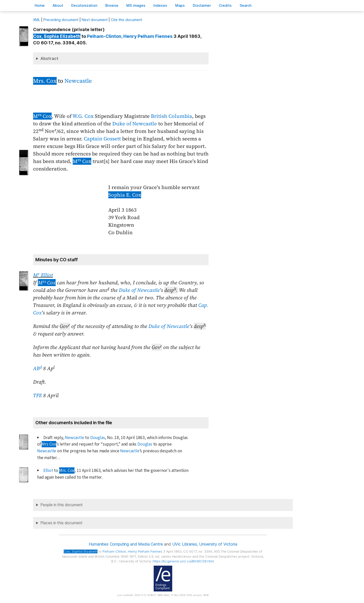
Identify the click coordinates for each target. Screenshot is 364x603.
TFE (37, 395)
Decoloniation (84, 5)
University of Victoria (218, 544)
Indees (160, 5)
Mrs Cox (49, 444)
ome (40, 5)
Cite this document (126, 20)
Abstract (49, 58)
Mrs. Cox (45, 81)
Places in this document (61, 523)
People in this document (62, 505)
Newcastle (78, 81)
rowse (112, 5)
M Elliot (43, 275)
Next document (95, 20)
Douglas (98, 438)
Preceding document (61, 20)
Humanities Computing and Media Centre (126, 544)
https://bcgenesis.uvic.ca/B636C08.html (183, 561)
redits (225, 5)
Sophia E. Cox (125, 195)
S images (136, 5)
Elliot (48, 470)
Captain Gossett (102, 139)
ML (37, 20)
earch (246, 5)
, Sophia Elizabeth (57, 36)
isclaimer (202, 5)
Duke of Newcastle (135, 124)
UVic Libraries (185, 544)
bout (58, 5)
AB (37, 368)
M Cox (42, 116)
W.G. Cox (83, 116)
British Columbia (171, 116)
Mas (180, 5)
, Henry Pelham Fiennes (130, 36)
